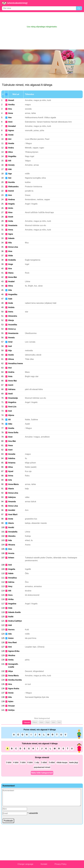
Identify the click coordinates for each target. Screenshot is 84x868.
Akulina (12, 655)
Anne (11, 113)
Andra (11, 148)
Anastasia (13, 225)
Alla (10, 243)
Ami (10, 647)
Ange (11, 264)
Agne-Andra (14, 689)
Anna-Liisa (13, 247)
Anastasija (13, 398)
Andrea (12, 200)
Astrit (11, 385)
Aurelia (11, 182)
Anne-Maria (13, 484)
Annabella (13, 532)
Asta (10, 376)
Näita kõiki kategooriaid (42, 773)
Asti (10, 411)
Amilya (11, 710)
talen (54, 722)
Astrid (11, 191)
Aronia (11, 553)
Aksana (12, 545)
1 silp (37, 762)
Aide (10, 608)
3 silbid (52, 762)
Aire (10, 269)
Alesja (11, 320)
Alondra (12, 536)
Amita (11, 660)
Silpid (41, 722)
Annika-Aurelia (15, 680)
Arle (10, 480)
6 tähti (30, 762)
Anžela (11, 307)
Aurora (11, 630)
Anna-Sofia (13, 433)
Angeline (12, 604)
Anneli (11, 100)
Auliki (11, 617)
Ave (10, 118)
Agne (11, 234)
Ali (9, 420)
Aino (10, 212)
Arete (11, 519)
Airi (10, 139)
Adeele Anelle (14, 612)
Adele (11, 573)
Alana (11, 273)
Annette (12, 454)
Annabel (12, 126)
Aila (10, 697)
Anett (11, 217)
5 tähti (23, 762)
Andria (11, 372)
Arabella (12, 260)
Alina (11, 286)
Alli (10, 591)
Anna (11, 230)
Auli (10, 346)
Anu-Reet (12, 642)
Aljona (11, 415)
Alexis (11, 523)
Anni (10, 122)
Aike (10, 424)
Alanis (11, 489)
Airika (11, 599)
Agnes (11, 130)
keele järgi (74, 762)
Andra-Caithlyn (15, 621)
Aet (10, 178)
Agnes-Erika (14, 651)
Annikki (12, 510)
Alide (11, 256)
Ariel (10, 342)
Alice (10, 152)
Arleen (11, 558)
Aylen (11, 701)
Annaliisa (12, 578)
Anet (10, 437)
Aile (10, 634)
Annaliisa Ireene (16, 363)
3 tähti (9, 762)
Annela (11, 338)
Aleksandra (13, 187)
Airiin (11, 208)
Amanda (12, 502)
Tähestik (27, 722)
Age (10, 174)
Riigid (47, 722)
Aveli (10, 394)
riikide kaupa (62, 762)
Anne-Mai (13, 277)
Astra (11, 312)
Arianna (12, 463)
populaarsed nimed (42, 767)
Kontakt (44, 864)
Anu (10, 109)
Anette (11, 143)
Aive (10, 251)
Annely (11, 165)
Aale (10, 299)
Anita (11, 221)
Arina (11, 476)
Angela (11, 204)
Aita (10, 290)
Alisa (10, 467)
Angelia (12, 569)
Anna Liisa (13, 506)
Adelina (12, 458)
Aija (10, 351)
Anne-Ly (12, 329)
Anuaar (12, 706)
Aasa (10, 445)
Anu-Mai (12, 441)
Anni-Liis (12, 407)
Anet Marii (13, 514)
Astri (10, 450)
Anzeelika (13, 325)
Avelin (11, 355)
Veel (59, 722)
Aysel (11, 471)
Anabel (11, 281)
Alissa (11, 359)
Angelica (12, 402)
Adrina (11, 582)
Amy (10, 586)
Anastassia (13, 333)
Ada (10, 540)
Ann (10, 195)
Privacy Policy (60, 864)
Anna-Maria (13, 676)
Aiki (10, 169)
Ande (11, 303)
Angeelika (13, 294)
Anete (11, 135)
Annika (11, 105)
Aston (11, 638)
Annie (11, 693)
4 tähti (16, 762)
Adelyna (12, 497)
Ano (10, 549)
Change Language (25, 864)
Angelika (12, 156)
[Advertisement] (42, 19)
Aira (10, 684)
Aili (10, 161)
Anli (10, 565)
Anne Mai (12, 381)
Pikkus (35, 722)
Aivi (10, 368)
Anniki (11, 527)
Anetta (11, 428)
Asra (10, 595)
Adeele (11, 238)
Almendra (13, 316)
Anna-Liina (13, 493)
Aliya (10, 671)
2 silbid (44, 762)
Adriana (12, 389)
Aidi (10, 625)
